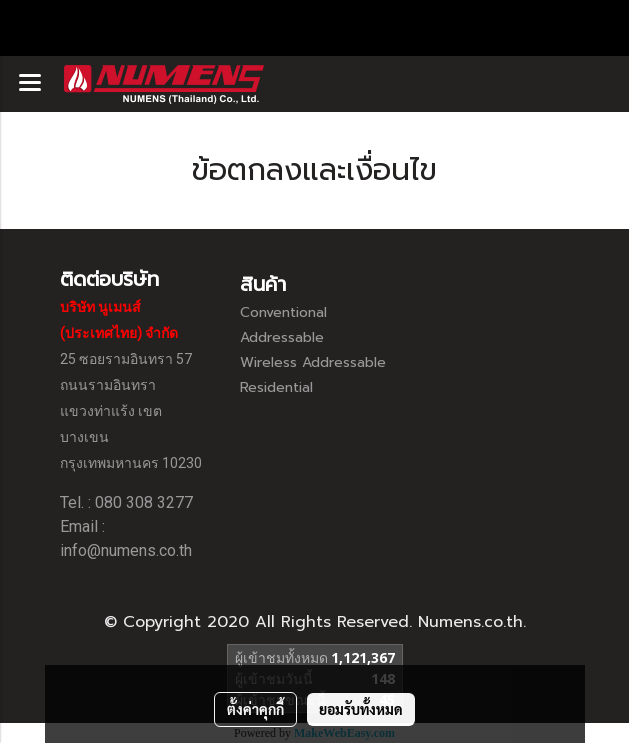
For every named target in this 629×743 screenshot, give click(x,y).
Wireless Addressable (313, 362)
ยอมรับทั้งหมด (361, 709)
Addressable (282, 337)
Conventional (283, 312)
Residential (276, 387)
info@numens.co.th (126, 550)
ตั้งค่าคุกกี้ (255, 709)
